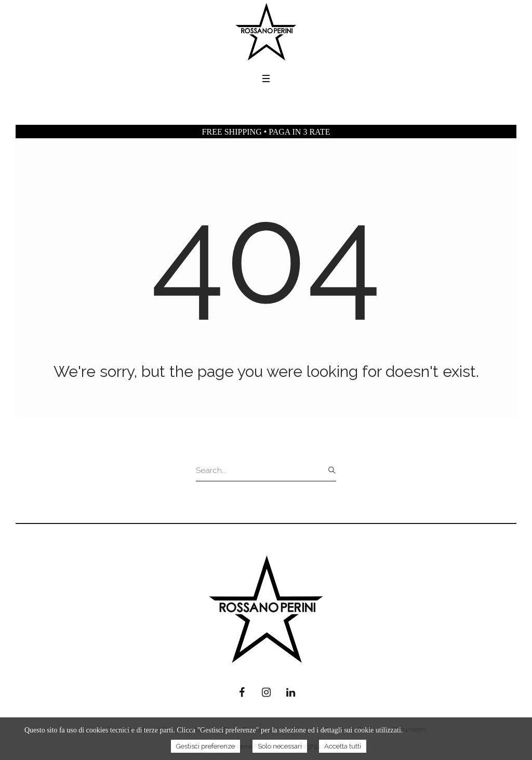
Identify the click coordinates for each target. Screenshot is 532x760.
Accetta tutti (343, 746)
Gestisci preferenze (205, 746)
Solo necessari (280, 746)
